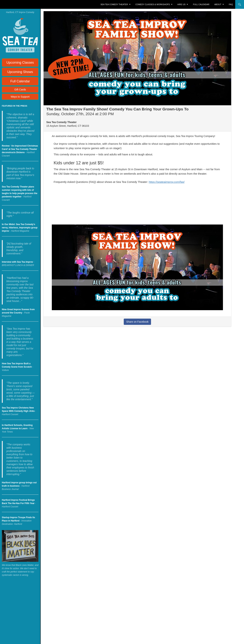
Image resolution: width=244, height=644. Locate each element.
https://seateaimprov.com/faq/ (167, 182)
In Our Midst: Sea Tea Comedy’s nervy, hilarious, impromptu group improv (20, 228)
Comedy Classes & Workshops (153, 4)
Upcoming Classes (20, 63)
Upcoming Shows (20, 72)
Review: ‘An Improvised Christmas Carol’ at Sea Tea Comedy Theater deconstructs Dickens (20, 149)
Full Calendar (201, 4)
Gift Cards (20, 90)
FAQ (231, 4)
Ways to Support (20, 97)
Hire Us (181, 4)
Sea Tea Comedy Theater (114, 4)
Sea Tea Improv (18, 4)
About (218, 4)
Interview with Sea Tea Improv (17, 262)
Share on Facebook (137, 322)
